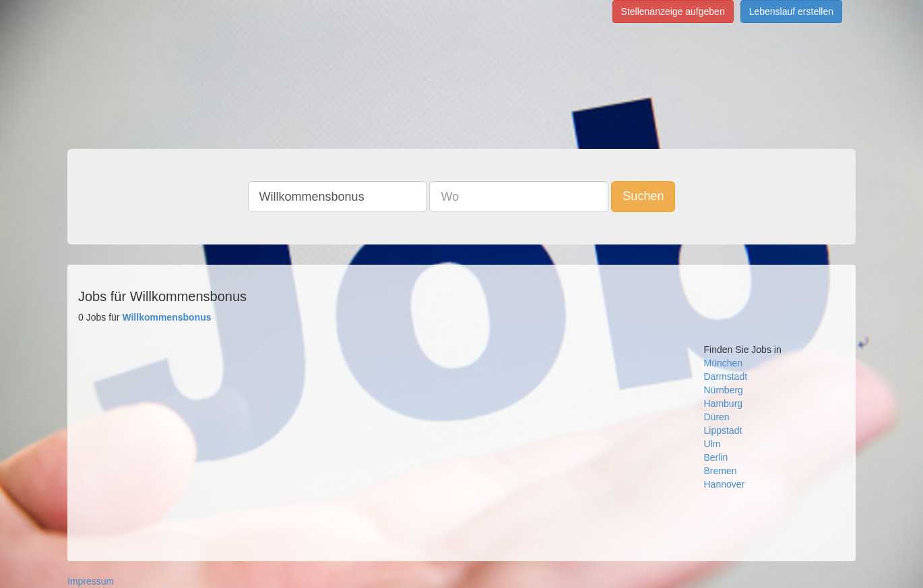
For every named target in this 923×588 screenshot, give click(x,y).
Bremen (721, 471)
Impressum (91, 581)
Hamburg (724, 403)
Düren (717, 417)
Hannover (725, 484)
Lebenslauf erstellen (791, 11)
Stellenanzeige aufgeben (673, 11)
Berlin (716, 457)
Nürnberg (724, 390)
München (724, 363)
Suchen (643, 196)
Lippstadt (723, 430)
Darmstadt (726, 377)
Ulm (712, 444)
